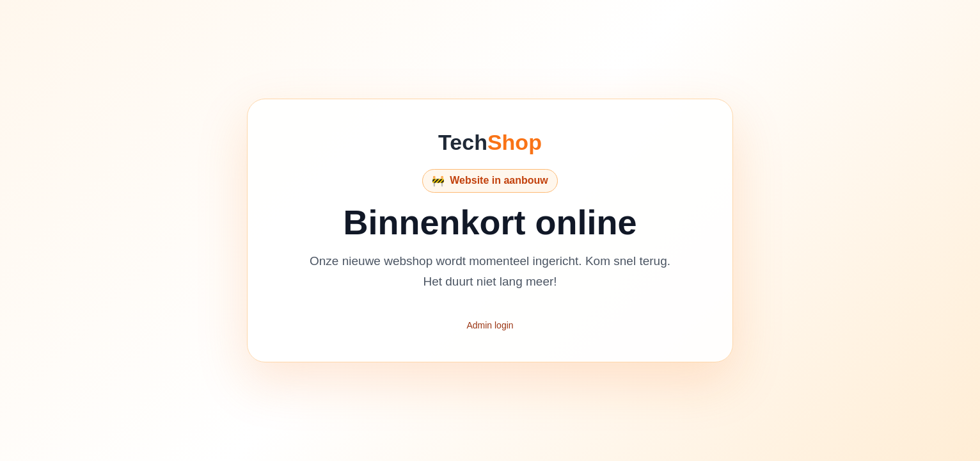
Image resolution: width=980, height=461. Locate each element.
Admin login (490, 325)
